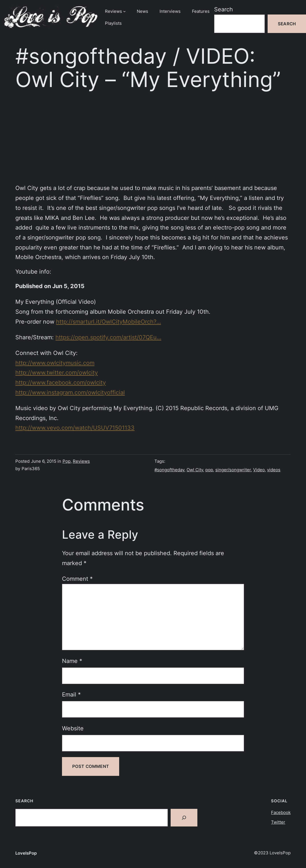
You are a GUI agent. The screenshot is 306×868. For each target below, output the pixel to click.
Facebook (281, 812)
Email (71, 694)
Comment (77, 579)
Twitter (278, 822)
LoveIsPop (26, 853)
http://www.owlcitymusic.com (55, 363)
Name (72, 661)
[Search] (184, 818)
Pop (67, 461)
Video (259, 470)
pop (209, 470)
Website (73, 728)
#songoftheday (169, 470)
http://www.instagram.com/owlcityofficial (70, 392)
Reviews (81, 461)
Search (224, 9)
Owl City (195, 470)
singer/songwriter (233, 470)
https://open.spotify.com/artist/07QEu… (108, 337)
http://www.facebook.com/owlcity (61, 382)
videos (274, 470)
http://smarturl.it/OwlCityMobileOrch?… (108, 322)
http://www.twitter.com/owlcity (57, 372)
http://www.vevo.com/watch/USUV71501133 (75, 428)
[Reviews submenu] (124, 11)
